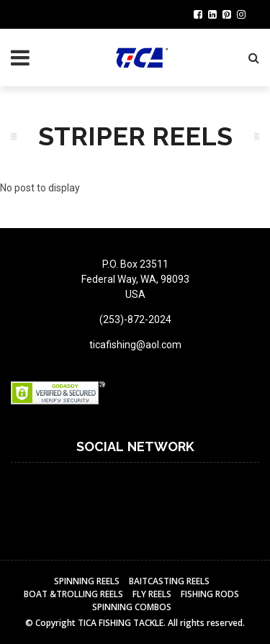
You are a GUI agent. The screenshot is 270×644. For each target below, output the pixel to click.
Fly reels (152, 594)
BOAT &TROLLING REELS (73, 594)
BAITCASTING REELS (169, 581)
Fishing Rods (210, 594)
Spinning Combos (132, 607)
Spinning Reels (87, 581)
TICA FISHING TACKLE (121, 623)
